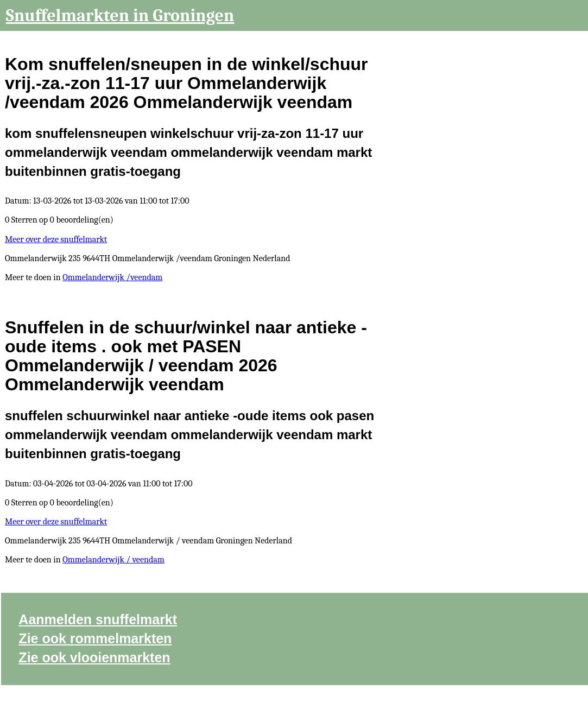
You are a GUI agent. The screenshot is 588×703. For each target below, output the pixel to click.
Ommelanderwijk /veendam (112, 277)
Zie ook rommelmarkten (95, 638)
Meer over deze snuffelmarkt (56, 239)
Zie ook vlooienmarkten (94, 657)
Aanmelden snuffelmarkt (98, 619)
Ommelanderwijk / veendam (113, 560)
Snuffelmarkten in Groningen (120, 15)
